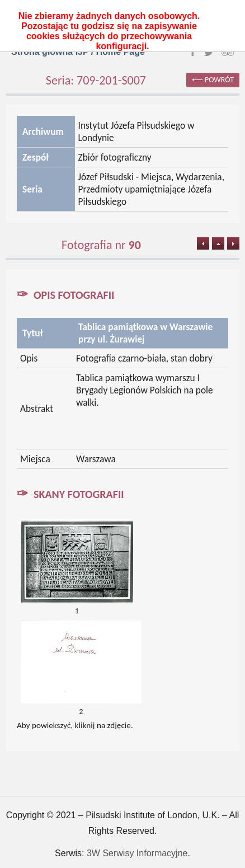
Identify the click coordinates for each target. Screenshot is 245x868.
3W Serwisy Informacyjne (137, 853)
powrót (219, 80)
